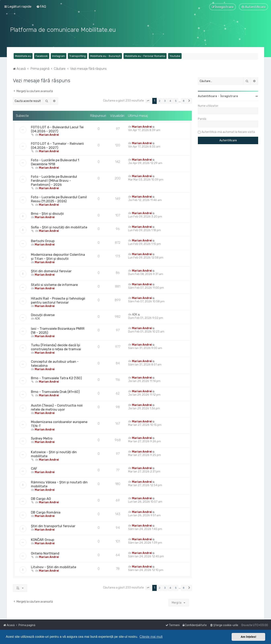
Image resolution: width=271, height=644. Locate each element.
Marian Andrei (49, 135)
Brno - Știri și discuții (47, 214)
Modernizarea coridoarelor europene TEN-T (59, 424)
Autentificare (207, 96)
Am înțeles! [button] (249, 637)
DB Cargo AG (41, 499)
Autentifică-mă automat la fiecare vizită (228, 132)
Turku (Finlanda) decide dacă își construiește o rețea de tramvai (56, 347)
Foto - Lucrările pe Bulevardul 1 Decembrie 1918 (55, 162)
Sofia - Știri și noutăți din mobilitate (59, 227)
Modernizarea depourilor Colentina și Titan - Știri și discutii (58, 257)
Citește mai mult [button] (151, 637)
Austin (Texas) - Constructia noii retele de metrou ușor (57, 407)
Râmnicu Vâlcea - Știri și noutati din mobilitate (59, 484)
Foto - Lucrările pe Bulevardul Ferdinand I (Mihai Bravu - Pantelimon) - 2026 (54, 181)
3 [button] (165, 101)
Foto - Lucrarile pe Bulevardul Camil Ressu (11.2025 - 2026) (59, 199)
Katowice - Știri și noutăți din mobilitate (54, 454)
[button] (148, 101)
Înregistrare (229, 96)
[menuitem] (41, 6)
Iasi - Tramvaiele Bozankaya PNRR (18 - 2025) (58, 331)
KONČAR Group (43, 540)
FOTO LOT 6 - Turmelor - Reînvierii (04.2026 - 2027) (57, 146)
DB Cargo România (46, 512)
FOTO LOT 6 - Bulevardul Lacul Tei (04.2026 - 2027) (57, 129)
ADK (37, 319)
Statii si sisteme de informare (54, 285)
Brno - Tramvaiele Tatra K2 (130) (56, 378)
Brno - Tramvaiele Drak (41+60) (55, 392)
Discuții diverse (43, 315)
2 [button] (160, 101)
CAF (34, 468)
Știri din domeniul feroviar (51, 271)
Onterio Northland (45, 553)
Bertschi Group (43, 241)
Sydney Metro (42, 438)
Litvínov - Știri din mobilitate (54, 567)
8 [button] (184, 101)
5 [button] (176, 101)
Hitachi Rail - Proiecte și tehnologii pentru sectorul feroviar (58, 300)
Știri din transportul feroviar (53, 526)
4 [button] (170, 101)
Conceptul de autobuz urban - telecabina (55, 364)
